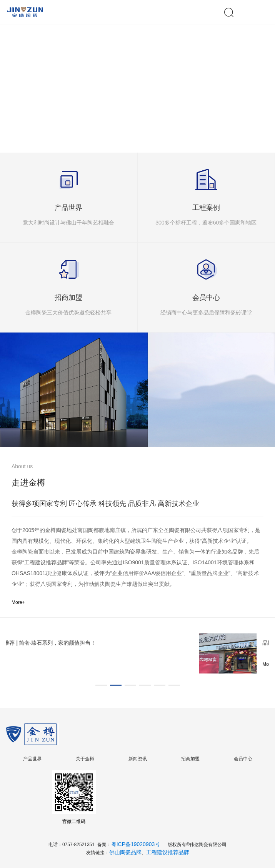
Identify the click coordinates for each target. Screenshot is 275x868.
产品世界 (32, 759)
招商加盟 (190, 759)
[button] (134, 128)
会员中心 (243, 759)
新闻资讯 (138, 759)
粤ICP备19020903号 (136, 844)
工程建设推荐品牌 (168, 852)
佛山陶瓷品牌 (125, 852)
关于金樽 (85, 759)
